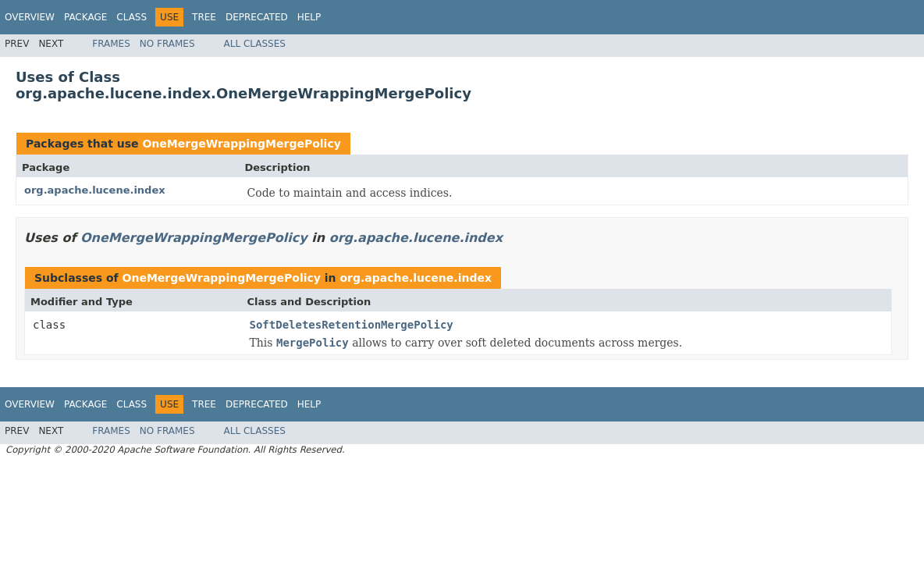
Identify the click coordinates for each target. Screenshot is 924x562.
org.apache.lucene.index (95, 190)
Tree (204, 17)
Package (85, 17)
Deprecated (257, 17)
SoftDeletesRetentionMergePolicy (352, 325)
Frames (111, 44)
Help (309, 17)
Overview (30, 17)
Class (131, 17)
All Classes (255, 44)
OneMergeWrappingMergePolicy (241, 144)
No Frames (167, 44)
